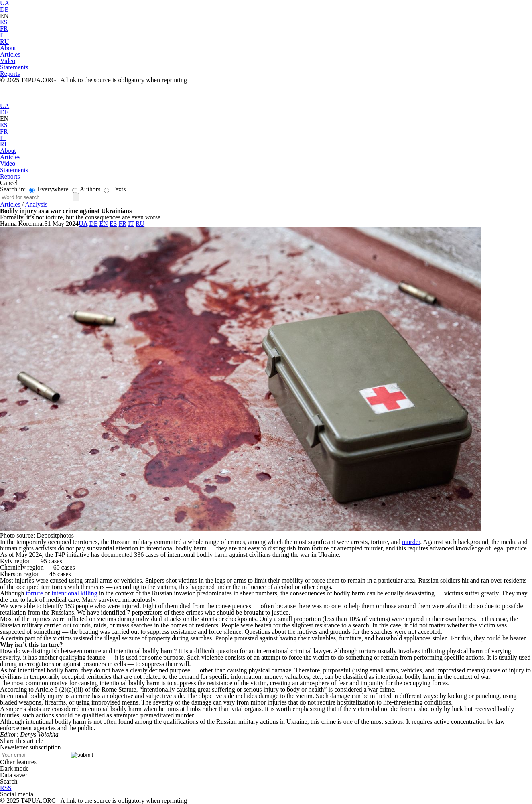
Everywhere (49, 189)
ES (4, 22)
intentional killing (74, 593)
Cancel (9, 183)
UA (5, 106)
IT (3, 35)
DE (4, 9)
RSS (6, 788)
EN (4, 16)
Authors (86, 189)
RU (4, 42)
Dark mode (14, 768)
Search (9, 781)
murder (411, 542)
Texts (115, 189)
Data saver (14, 775)
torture (34, 593)
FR (4, 29)
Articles (10, 204)
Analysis (36, 204)
